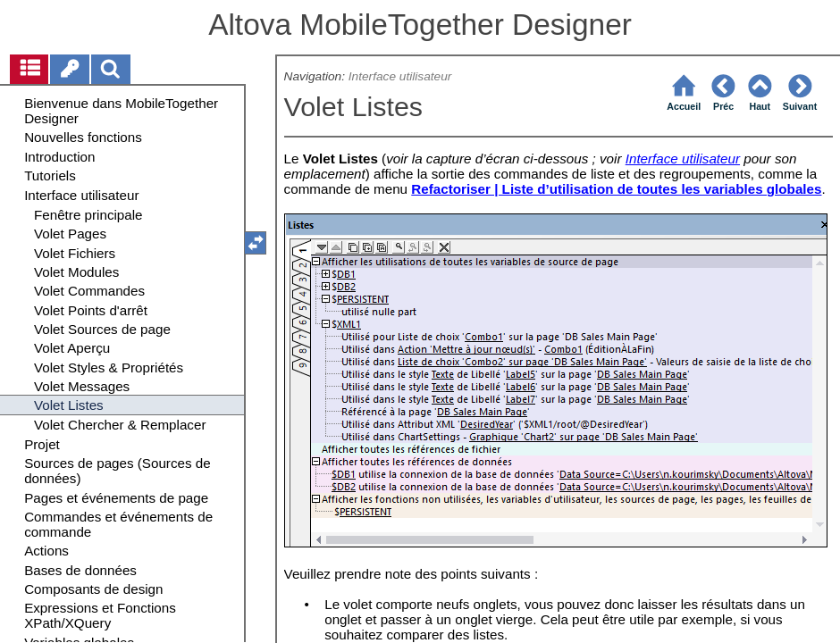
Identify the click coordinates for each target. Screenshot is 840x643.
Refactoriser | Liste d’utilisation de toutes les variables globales (616, 189)
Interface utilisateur (400, 76)
